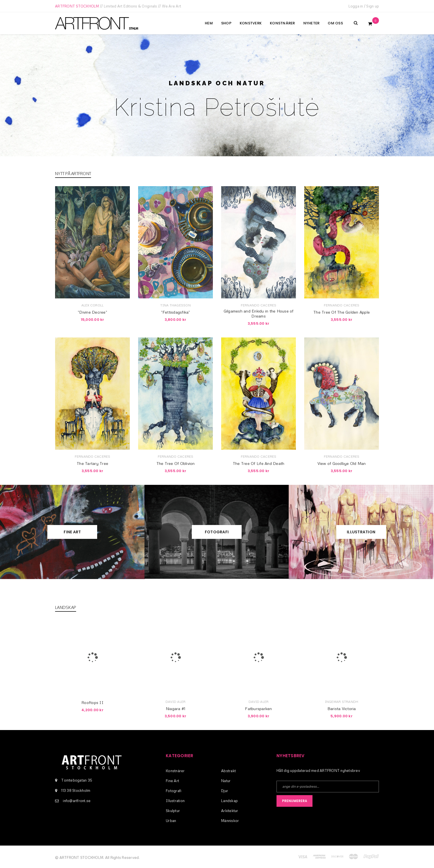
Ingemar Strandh (342, 702)
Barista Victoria (342, 709)
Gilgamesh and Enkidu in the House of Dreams (259, 313)
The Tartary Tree (92, 463)
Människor (230, 821)
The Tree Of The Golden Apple (342, 312)
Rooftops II (92, 702)
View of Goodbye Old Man (342, 463)
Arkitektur (230, 811)
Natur (226, 781)
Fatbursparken (258, 709)
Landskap (229, 801)
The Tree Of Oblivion (176, 463)
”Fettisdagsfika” (176, 312)
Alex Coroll (93, 305)
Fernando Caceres (259, 305)
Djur (225, 791)
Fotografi (217, 532)
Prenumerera (295, 801)
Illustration (361, 532)
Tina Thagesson (175, 305)
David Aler (176, 702)
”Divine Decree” (92, 312)
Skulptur (173, 811)
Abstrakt (228, 771)
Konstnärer (175, 771)
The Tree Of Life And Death (259, 463)
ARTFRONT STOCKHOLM (77, 6)
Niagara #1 (176, 709)
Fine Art (72, 532)
